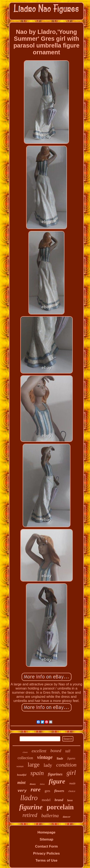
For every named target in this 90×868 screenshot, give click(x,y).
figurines (55, 774)
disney (33, 784)
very (22, 791)
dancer (67, 817)
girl (71, 773)
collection (25, 758)
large (33, 765)
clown (25, 752)
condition (66, 765)
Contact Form (46, 846)
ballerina (50, 816)
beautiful (22, 775)
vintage (45, 757)
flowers (59, 791)
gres (47, 791)
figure (57, 781)
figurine (31, 807)
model (46, 800)
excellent (39, 751)
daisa (42, 784)
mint (21, 782)
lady (48, 765)
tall (68, 751)
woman (20, 766)
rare (36, 789)
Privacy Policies (46, 853)
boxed (56, 751)
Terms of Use (46, 860)
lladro (29, 798)
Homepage (46, 832)
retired (30, 815)
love (70, 800)
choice (72, 791)
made (72, 783)
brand (59, 800)
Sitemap (46, 839)
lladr (60, 758)
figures (71, 758)
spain (37, 773)
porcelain (60, 807)
